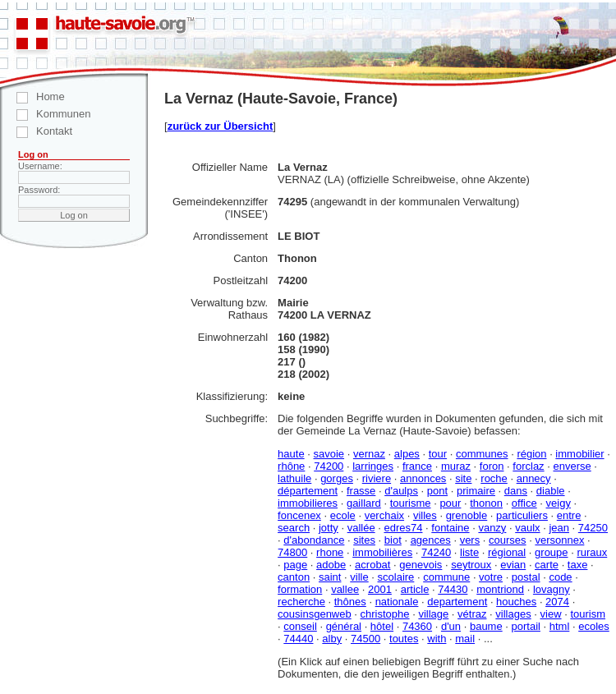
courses (508, 540)
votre (491, 577)
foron (492, 466)
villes (425, 515)
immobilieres (308, 503)
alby (332, 639)
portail (526, 626)
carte (547, 565)
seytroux (471, 565)
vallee (345, 589)
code (560, 577)
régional (507, 552)
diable (551, 491)
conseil (300, 626)
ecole (343, 515)
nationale (397, 602)
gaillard (364, 503)
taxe (578, 565)
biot (393, 540)
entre (569, 515)
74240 (436, 552)
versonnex (559, 540)
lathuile (294, 478)
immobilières (382, 552)
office (524, 503)
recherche (301, 602)
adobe (331, 565)
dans (516, 491)
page (295, 565)
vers (470, 540)
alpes (407, 454)
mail (465, 639)
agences (431, 540)
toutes (404, 639)
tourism (588, 614)
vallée (361, 528)
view (551, 614)
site (463, 478)
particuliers (522, 515)
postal (526, 577)
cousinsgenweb (315, 614)
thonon (486, 503)
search (294, 528)
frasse (361, 491)
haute (291, 454)
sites (364, 540)
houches (516, 602)
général (344, 626)
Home (32, 97)
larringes (373, 466)
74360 (417, 626)
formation (300, 589)
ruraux (592, 552)
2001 (380, 589)
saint (330, 577)
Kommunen (45, 114)
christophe (385, 614)
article (415, 589)
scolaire (396, 577)
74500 (365, 639)
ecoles (594, 626)
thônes (350, 602)
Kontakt (36, 131)
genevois (421, 565)
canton (294, 577)
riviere (377, 478)
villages (513, 614)
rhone (330, 552)
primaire (476, 491)
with (437, 639)
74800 (292, 552)
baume (486, 626)
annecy (534, 478)
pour (450, 503)
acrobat (372, 565)
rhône (291, 466)
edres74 (403, 528)
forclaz (528, 466)
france (417, 466)
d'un (451, 626)
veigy (559, 503)
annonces (423, 478)
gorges (337, 478)
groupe (551, 552)
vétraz (472, 614)
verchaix (384, 515)
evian (513, 565)
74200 (329, 466)
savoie (329, 454)
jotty (329, 528)
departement (457, 602)
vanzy (492, 528)
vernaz (369, 454)
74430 (453, 589)
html (560, 626)
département (308, 491)
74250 (593, 528)
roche (494, 478)
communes (482, 454)
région (531, 454)
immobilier (579, 454)
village (433, 614)
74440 (298, 639)
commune (446, 577)
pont (437, 491)
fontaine (450, 528)
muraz (456, 466)
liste (469, 552)
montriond (500, 589)
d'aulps (401, 491)
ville (359, 577)
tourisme (411, 503)
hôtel (382, 626)
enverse (572, 466)
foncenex (299, 515)
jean (559, 528)
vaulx (527, 528)
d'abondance (314, 540)
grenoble (467, 515)
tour (438, 454)
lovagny (552, 589)
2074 (557, 602)
